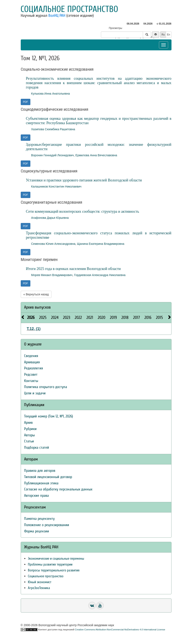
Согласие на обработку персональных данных (58, 489)
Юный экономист (40, 582)
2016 (148, 317)
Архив (28, 423)
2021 (90, 317)
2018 (125, 317)
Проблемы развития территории (50, 564)
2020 (102, 317)
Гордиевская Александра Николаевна (100, 275)
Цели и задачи (35, 393)
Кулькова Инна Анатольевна (51, 94)
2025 (43, 317)
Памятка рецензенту (39, 519)
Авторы (29, 435)
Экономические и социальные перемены (56, 559)
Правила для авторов (40, 471)
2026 (31, 317)
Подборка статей (37, 448)
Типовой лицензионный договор (48, 477)
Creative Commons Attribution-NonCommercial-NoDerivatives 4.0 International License (120, 630)
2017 (137, 317)
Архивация (32, 362)
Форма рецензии (37, 531)
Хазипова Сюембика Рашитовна (53, 129)
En (169, 35)
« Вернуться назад (36, 294)
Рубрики (30, 429)
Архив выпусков (37, 307)
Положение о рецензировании (47, 525)
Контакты (31, 381)
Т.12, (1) (34, 329)
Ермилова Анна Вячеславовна (96, 155)
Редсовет (31, 375)
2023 (67, 317)
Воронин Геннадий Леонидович (53, 155)
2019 (113, 317)
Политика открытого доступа (46, 387)
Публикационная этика (41, 483)
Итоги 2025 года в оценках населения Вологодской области (73, 269)
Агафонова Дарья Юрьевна (50, 218)
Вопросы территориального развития (54, 570)
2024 (55, 317)
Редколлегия (34, 368)
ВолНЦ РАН (57, 16)
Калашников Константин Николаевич (56, 186)
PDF (26, 102)
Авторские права (36, 496)
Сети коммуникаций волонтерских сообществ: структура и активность (83, 211)
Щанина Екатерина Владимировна (101, 244)
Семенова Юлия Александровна (53, 244)
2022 (78, 317)
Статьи (29, 441)
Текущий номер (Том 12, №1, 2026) (48, 416)
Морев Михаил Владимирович (52, 275)
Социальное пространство (69, 9)
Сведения (31, 356)
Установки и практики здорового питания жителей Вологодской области (84, 180)
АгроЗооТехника (39, 588)
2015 (159, 317)
